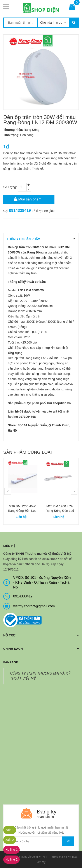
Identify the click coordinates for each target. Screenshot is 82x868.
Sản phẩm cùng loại (28, 452)
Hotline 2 (11, 859)
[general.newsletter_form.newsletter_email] (41, 841)
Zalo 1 (10, 830)
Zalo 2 (10, 840)
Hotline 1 (11, 850)
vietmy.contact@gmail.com (34, 606)
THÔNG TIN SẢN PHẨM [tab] (24, 239)
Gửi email (68, 841)
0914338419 (20, 211)
